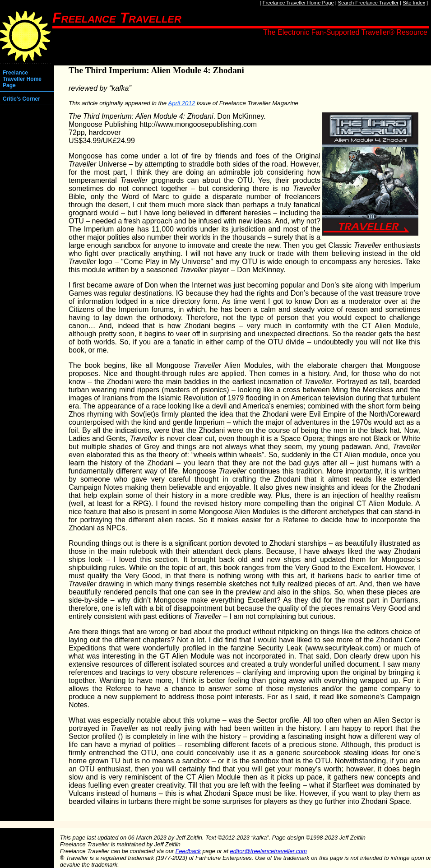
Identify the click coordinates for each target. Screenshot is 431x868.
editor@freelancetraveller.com (269, 851)
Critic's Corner (21, 99)
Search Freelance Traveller (368, 3)
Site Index (414, 3)
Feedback (188, 851)
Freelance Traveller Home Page (298, 3)
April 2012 (181, 103)
